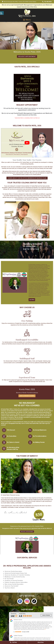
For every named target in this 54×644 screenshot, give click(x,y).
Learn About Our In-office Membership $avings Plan (27, 178)
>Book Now (40, 642)
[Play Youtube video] (27, 143)
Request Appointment (27, 56)
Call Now (13, 642)
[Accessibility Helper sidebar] (2, 13)
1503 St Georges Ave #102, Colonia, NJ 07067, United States (19, 2)
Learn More (32, 300)
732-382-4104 (47, 2)
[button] (20, 601)
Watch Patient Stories (27, 396)
